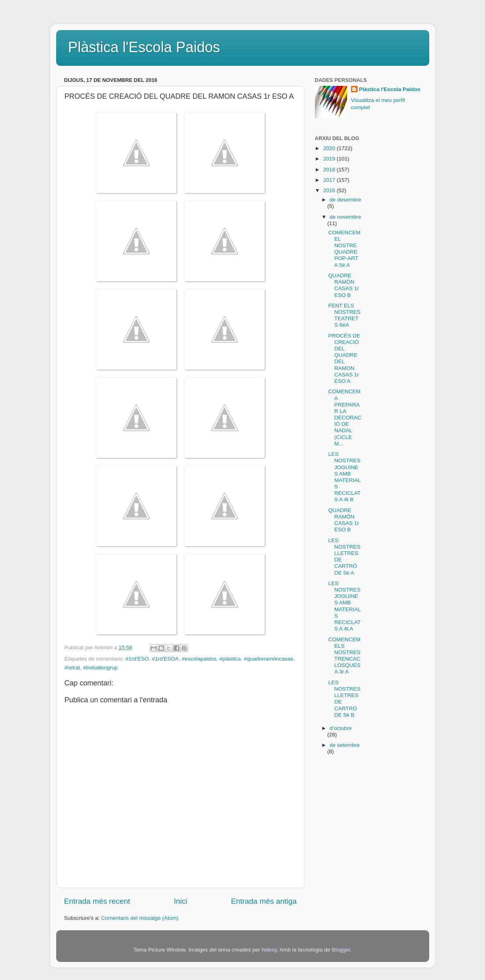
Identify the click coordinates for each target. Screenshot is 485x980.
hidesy (269, 950)
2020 (330, 148)
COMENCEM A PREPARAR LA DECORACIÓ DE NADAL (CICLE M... (345, 418)
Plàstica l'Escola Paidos (144, 47)
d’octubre (341, 728)
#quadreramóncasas (269, 659)
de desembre (346, 200)
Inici (181, 901)
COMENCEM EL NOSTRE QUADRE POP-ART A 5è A (344, 249)
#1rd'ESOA (165, 659)
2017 (330, 180)
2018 (330, 170)
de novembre (346, 217)
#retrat (72, 668)
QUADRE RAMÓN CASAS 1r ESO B (344, 285)
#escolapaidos (199, 659)
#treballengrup (100, 668)
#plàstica (230, 659)
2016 (330, 190)
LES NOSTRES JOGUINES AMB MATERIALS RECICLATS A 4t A (345, 606)
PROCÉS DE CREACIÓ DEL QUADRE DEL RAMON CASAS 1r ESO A (344, 358)
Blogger (341, 950)
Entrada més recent (97, 901)
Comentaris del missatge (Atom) (140, 918)
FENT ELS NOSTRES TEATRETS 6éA (344, 315)
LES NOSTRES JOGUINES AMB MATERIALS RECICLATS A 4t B (345, 477)
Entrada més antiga (264, 901)
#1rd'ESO (137, 659)
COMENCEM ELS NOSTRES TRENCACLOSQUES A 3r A (344, 656)
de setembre (345, 745)
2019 (330, 159)
